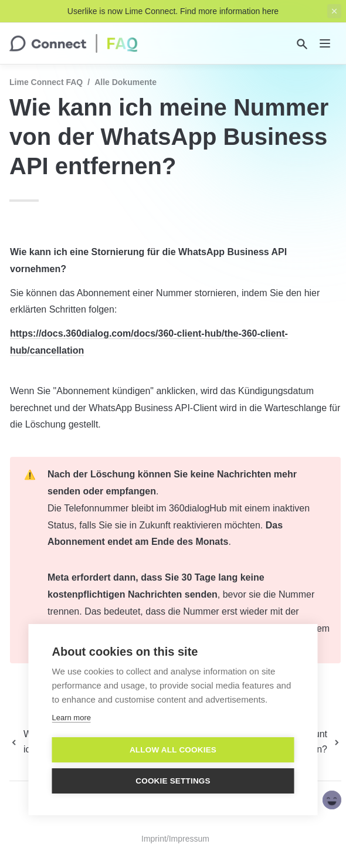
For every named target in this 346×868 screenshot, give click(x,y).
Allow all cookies (173, 750)
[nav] (325, 43)
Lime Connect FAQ (46, 82)
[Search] (302, 44)
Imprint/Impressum (175, 839)
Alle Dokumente (125, 82)
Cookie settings (173, 781)
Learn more (72, 718)
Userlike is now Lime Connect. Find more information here (173, 11)
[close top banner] (334, 11)
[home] (74, 43)
